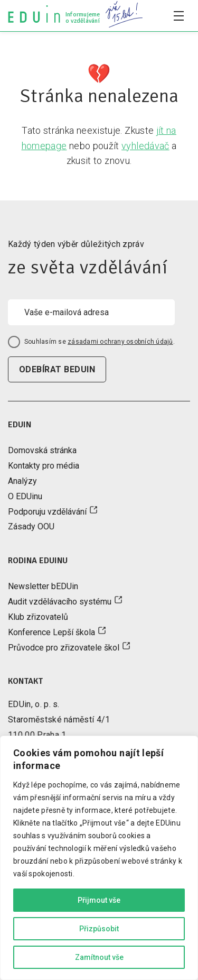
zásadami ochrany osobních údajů (120, 342)
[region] (99, 858)
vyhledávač (145, 146)
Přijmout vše (99, 900)
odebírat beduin (57, 369)
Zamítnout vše (99, 957)
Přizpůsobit (99, 929)
